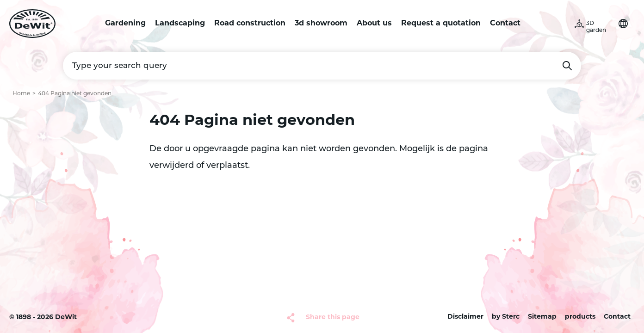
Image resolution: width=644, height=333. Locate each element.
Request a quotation (441, 24)
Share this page (333, 318)
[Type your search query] (322, 66)
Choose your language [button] (623, 24)
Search (567, 66)
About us (374, 24)
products (580, 317)
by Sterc (506, 317)
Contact (505, 24)
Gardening (125, 24)
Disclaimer (465, 317)
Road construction (250, 24)
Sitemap (542, 317)
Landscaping (180, 24)
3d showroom (321, 24)
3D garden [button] (596, 27)
